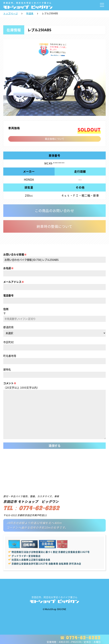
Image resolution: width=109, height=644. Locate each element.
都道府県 (8, 327)
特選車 (30, 13)
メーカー (29, 171)
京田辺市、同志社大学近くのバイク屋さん (55, 599)
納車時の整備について (54, 226)
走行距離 (80, 171)
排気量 (29, 187)
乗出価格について (55, 139)
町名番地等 (10, 356)
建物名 (7, 369)
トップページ (11, 13)
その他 (80, 187)
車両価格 (14, 128)
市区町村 (8, 342)
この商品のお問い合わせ (54, 211)
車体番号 (54, 155)
